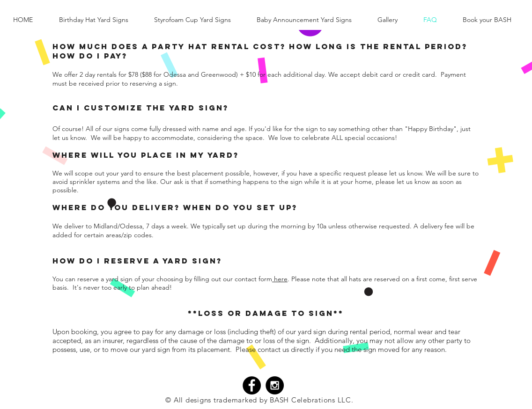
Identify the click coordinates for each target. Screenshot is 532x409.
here (280, 279)
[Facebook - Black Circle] (252, 385)
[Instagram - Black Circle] (275, 385)
